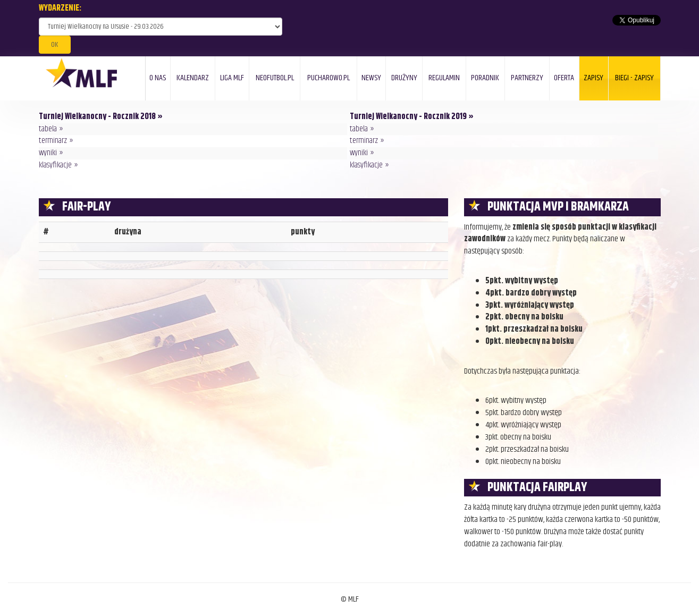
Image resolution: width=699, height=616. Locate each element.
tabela (48, 129)
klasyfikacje (55, 165)
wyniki (48, 153)
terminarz (53, 141)
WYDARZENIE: (60, 9)
